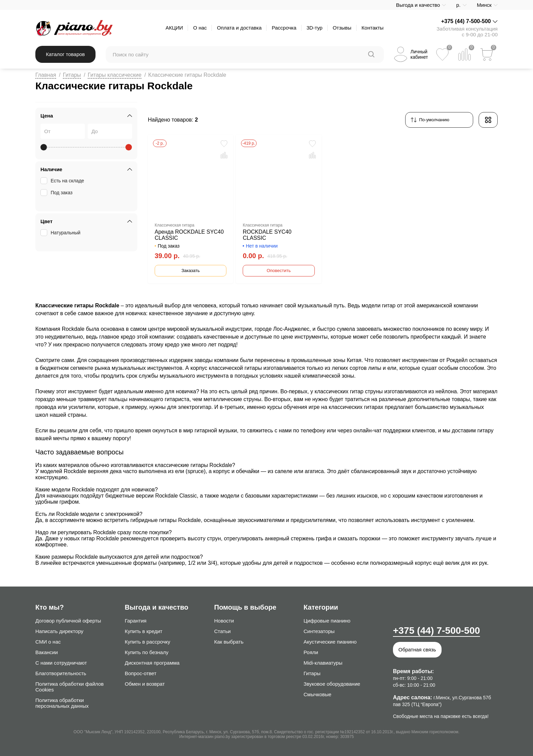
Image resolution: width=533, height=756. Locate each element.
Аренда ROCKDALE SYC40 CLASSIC (189, 235)
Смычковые (317, 694)
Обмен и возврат (145, 684)
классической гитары (235, 368)
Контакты (373, 28)
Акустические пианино (330, 642)
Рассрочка (284, 28)
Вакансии (47, 652)
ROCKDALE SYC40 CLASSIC (267, 235)
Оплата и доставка (239, 28)
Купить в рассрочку (148, 642)
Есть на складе (63, 181)
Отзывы (342, 28)
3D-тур (315, 28)
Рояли (311, 652)
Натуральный (61, 233)
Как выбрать (229, 642)
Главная (46, 75)
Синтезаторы (319, 631)
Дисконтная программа (152, 663)
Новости (224, 621)
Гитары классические (115, 75)
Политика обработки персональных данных (62, 703)
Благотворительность (61, 673)
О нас (200, 28)
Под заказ (57, 193)
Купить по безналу (147, 652)
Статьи (222, 631)
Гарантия (136, 621)
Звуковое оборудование (332, 684)
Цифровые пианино (327, 621)
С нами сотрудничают (61, 663)
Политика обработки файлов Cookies (70, 687)
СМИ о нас (48, 642)
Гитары (72, 75)
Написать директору (59, 631)
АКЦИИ (174, 28)
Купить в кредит (144, 631)
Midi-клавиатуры (323, 663)
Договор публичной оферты (68, 621)
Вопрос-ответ (141, 673)
